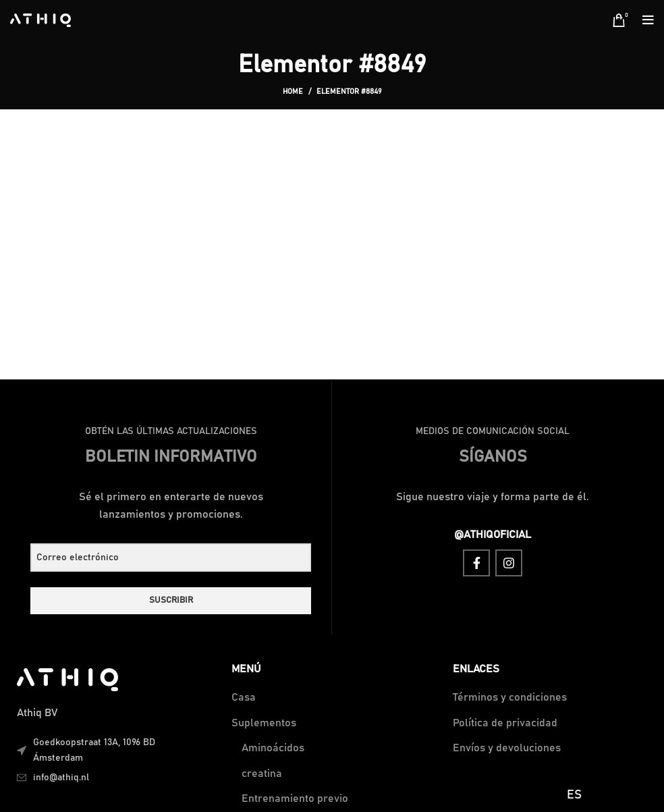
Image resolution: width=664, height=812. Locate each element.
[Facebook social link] (476, 563)
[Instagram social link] (509, 563)
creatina (262, 774)
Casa (244, 697)
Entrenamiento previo (295, 799)
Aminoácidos (273, 748)
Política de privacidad (505, 723)
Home (293, 91)
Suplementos (264, 723)
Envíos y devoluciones (507, 748)
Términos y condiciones (510, 697)
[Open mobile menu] (648, 20)
